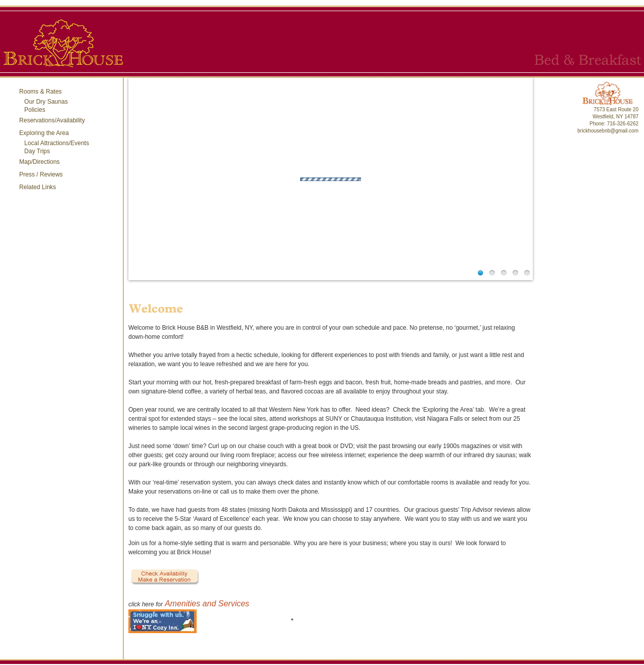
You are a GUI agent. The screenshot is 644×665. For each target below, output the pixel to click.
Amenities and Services (207, 604)
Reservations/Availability (52, 120)
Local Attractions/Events (57, 143)
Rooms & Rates (40, 92)
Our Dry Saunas (46, 102)
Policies (35, 110)
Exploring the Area (44, 133)
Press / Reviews (41, 174)
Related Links (38, 187)
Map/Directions (39, 162)
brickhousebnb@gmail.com (608, 131)
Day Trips (37, 151)
